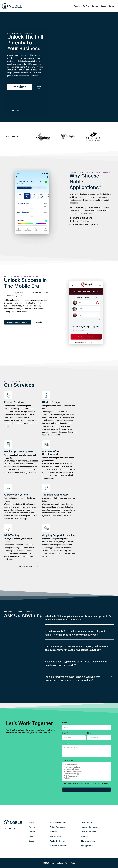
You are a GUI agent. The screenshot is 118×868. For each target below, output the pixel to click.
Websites (53, 832)
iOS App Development (58, 822)
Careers (103, 6)
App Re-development (58, 841)
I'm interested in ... (69, 760)
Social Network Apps (86, 774)
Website (86, 778)
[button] (33, 137)
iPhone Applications (88, 841)
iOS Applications (86, 765)
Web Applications (86, 776)
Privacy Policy (70, 863)
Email (64, 733)
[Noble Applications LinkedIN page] (18, 111)
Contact (112, 6)
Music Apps (85, 836)
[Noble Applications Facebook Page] (13, 111)
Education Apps (86, 822)
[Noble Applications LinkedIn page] (14, 829)
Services (95, 6)
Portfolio (86, 6)
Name (65, 723)
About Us (77, 6)
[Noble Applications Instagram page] (23, 111)
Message (66, 743)
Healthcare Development (90, 827)
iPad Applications (87, 846)
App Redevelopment (86, 769)
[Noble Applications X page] (8, 111)
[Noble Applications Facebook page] (10, 829)
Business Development (86, 772)
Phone (90, 733)
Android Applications (86, 767)
